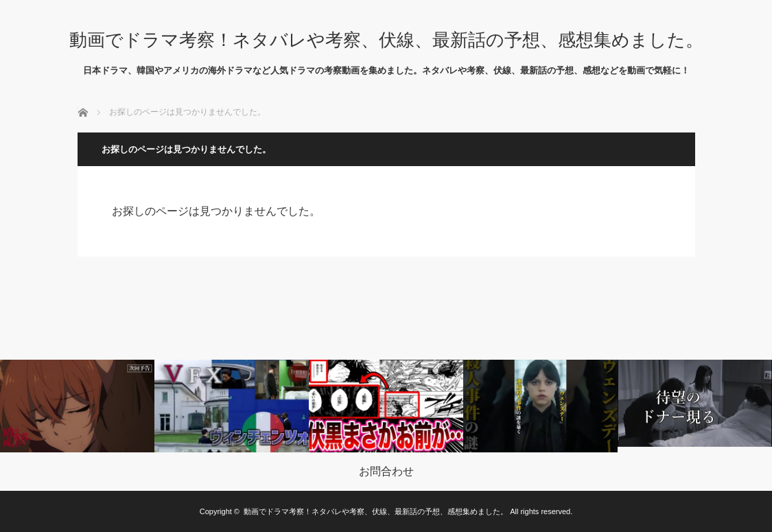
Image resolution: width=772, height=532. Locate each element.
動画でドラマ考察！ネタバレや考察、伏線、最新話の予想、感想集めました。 (386, 40)
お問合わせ (386, 472)
